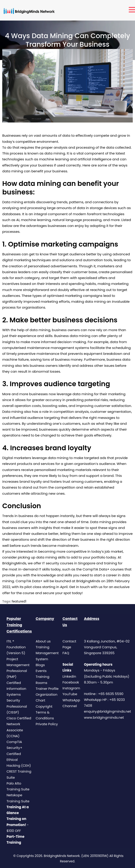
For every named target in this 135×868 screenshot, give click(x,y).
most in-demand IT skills (29, 569)
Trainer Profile (47, 689)
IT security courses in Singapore (69, 563)
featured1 (19, 601)
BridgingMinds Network (62, 856)
